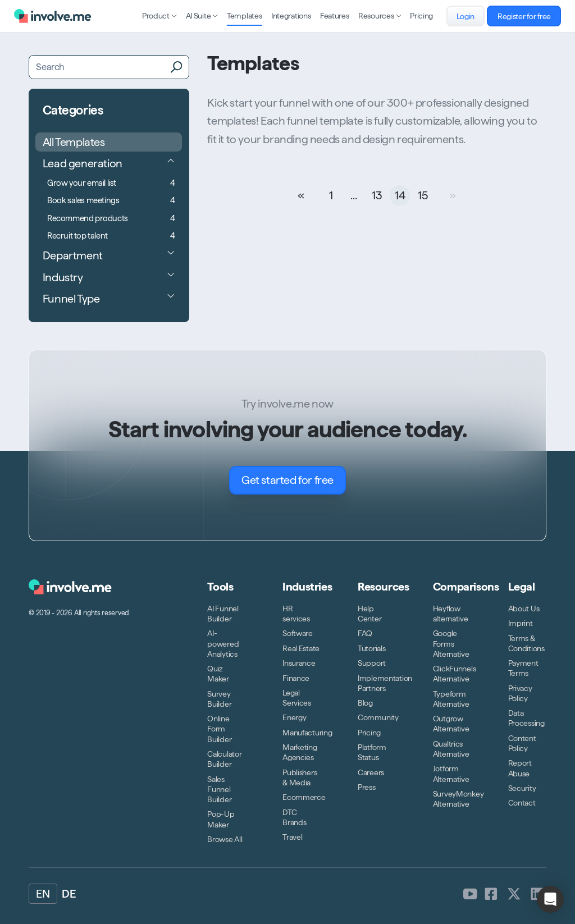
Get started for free (294, 480)
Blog (365, 703)
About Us (524, 609)
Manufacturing (307, 733)
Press (367, 787)
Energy (294, 717)
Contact (522, 803)
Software (298, 633)
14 (400, 195)
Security (522, 788)
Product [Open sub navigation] (159, 16)
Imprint (521, 623)
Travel (292, 837)
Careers (371, 772)
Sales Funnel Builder (219, 789)
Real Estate (301, 648)
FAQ (365, 633)
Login (471, 16)
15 (423, 195)
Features (335, 16)
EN (43, 894)
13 (377, 195)
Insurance (299, 663)
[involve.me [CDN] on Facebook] (491, 893)
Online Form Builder (219, 729)
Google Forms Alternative (451, 643)
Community (378, 717)
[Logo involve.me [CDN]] (53, 16)
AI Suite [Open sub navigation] (202, 16)
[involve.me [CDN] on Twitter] (514, 893)
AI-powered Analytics (223, 643)
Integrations (291, 16)
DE (69, 894)
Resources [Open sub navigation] (380, 16)
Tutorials (371, 648)
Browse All (225, 839)
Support (372, 663)
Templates (244, 16)
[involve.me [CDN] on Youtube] (470, 893)
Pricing (421, 16)
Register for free (530, 16)
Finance (296, 678)
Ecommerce (304, 797)
